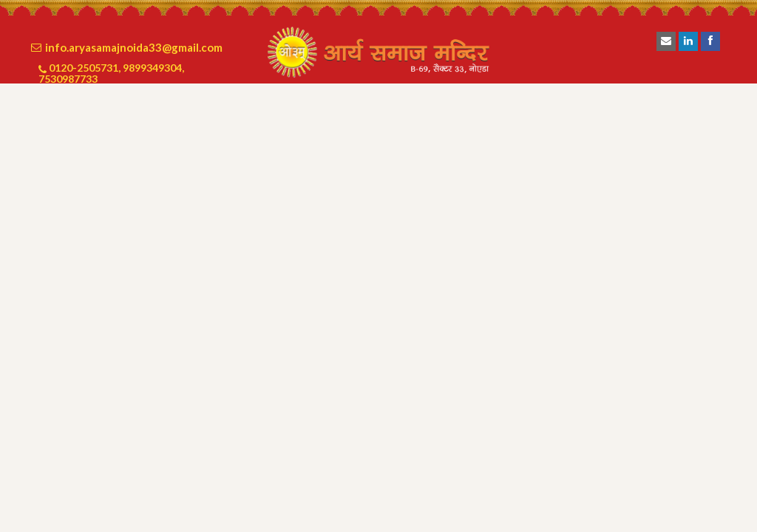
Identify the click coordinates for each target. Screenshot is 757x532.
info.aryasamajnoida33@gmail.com (134, 47)
